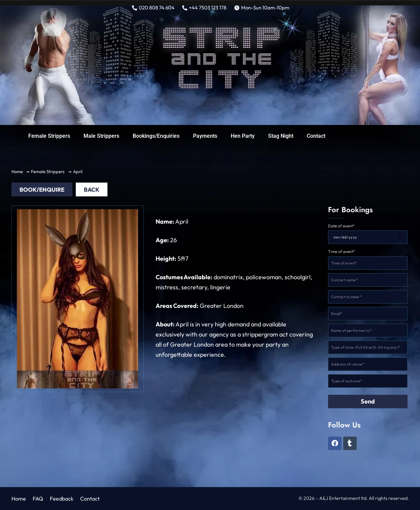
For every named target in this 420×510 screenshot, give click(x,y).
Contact (316, 136)
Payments (205, 136)
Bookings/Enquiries (156, 136)
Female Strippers (49, 136)
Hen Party (243, 136)
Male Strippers (101, 136)
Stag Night (281, 136)
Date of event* (341, 226)
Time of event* (342, 252)
